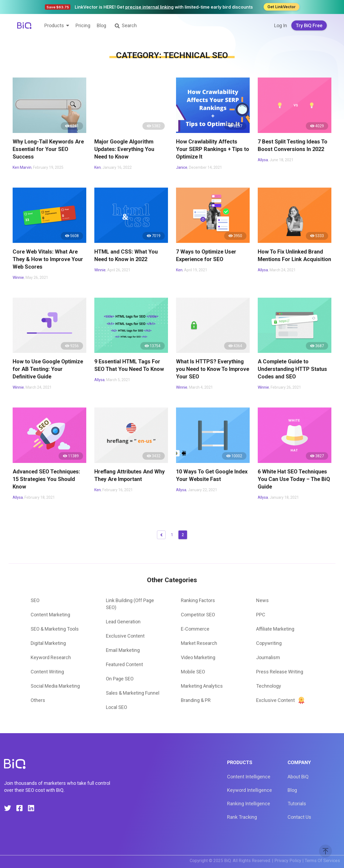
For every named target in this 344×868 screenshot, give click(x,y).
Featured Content (124, 664)
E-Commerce (195, 629)
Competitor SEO (198, 615)
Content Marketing (50, 615)
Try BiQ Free (309, 25)
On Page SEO (120, 679)
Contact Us (299, 817)
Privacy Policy (288, 861)
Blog (101, 25)
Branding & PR (196, 700)
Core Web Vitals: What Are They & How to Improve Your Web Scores (48, 259)
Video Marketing (198, 657)
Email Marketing (123, 650)
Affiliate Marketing (275, 629)
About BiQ (298, 777)
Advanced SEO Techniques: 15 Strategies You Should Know (46, 479)
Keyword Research (51, 657)
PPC (261, 615)
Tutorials (297, 804)
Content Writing (47, 672)
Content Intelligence (249, 777)
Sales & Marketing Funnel (133, 693)
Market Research (199, 643)
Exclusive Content (125, 636)
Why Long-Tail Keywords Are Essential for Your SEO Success (48, 149)
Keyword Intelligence (250, 790)
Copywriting (269, 643)
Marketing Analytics (202, 686)
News (262, 600)
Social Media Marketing (55, 686)
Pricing (83, 25)
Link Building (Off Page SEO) (130, 604)
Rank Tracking (242, 817)
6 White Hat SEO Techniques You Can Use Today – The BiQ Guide (294, 479)
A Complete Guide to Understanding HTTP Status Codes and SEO (292, 369)
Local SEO (117, 707)
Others (38, 700)
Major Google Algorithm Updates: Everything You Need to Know (124, 149)
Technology (269, 686)
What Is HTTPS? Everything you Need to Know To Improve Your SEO (213, 369)
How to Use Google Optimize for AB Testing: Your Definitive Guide (48, 369)
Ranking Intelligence (249, 804)
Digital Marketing (48, 643)
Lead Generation (123, 622)
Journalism (268, 657)
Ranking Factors (198, 600)
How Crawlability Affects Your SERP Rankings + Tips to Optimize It (213, 149)
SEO (35, 600)
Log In (281, 25)
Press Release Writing (280, 672)
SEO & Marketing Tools (55, 629)
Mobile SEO (193, 672)
